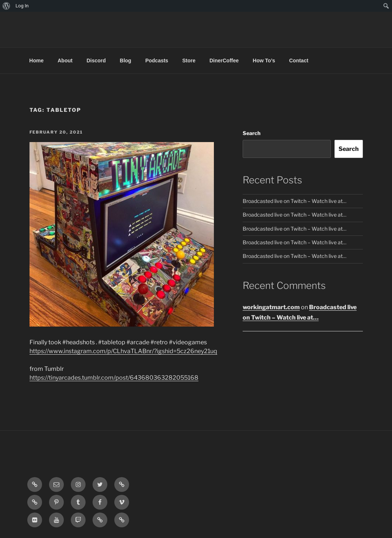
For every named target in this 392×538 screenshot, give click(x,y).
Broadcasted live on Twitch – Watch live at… (294, 201)
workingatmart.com (271, 307)
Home (36, 61)
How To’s (264, 61)
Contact (299, 61)
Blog (126, 61)
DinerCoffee (224, 61)
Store (189, 61)
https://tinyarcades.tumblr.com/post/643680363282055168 (114, 378)
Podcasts (157, 61)
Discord (96, 61)
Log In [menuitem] (22, 6)
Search (251, 133)
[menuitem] (6, 6)
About (65, 61)
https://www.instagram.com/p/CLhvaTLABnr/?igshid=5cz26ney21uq (123, 351)
